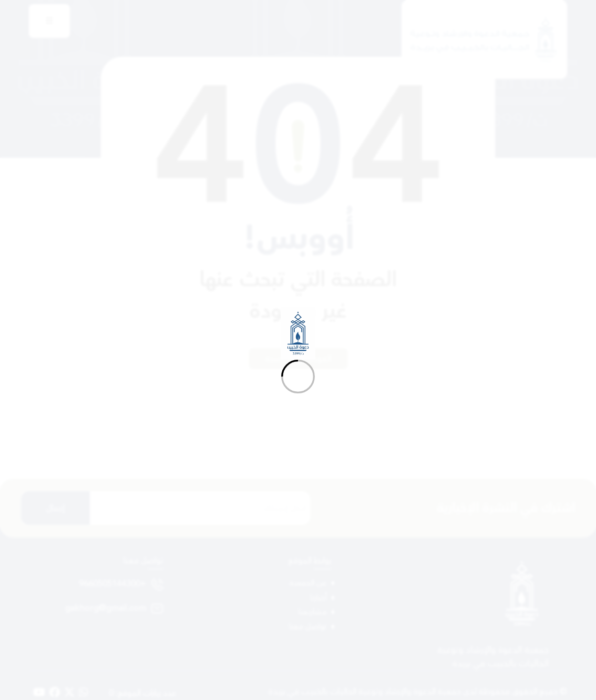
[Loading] (298, 350)
